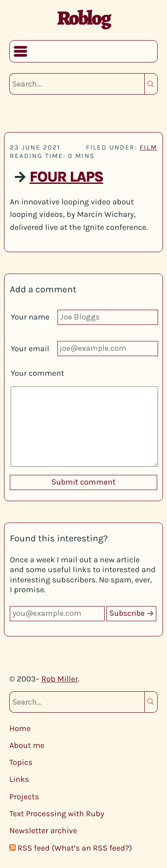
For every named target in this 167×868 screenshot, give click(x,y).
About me (27, 745)
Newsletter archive (43, 831)
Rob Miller (60, 679)
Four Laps (66, 177)
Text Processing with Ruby (57, 814)
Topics (21, 762)
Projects (24, 797)
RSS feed (33, 848)
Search (151, 84)
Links (19, 779)
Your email (30, 349)
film (149, 147)
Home (20, 728)
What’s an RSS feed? (92, 848)
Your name (30, 317)
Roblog (83, 18)
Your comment (37, 373)
